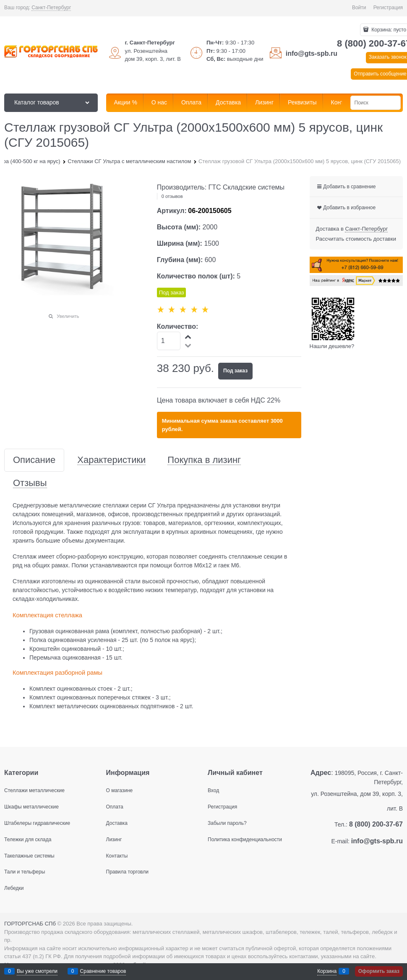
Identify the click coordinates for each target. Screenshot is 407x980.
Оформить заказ (379, 971)
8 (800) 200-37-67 (376, 824)
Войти (359, 8)
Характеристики (111, 460)
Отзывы (30, 483)
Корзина (327, 971)
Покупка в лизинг (204, 460)
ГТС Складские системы (247, 187)
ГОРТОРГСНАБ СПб (30, 924)
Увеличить (68, 316)
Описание (34, 460)
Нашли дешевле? (332, 346)
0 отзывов (172, 196)
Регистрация (388, 8)
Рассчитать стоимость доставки (356, 239)
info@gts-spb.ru (312, 53)
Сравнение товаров (103, 971)
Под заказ (235, 371)
